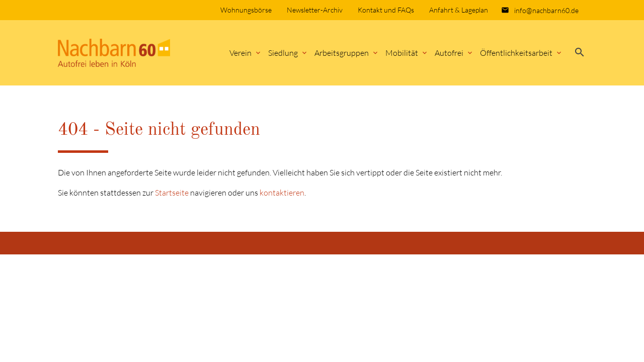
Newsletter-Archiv (315, 10)
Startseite (172, 193)
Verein (240, 53)
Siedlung (283, 53)
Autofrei (449, 53)
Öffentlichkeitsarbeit (516, 53)
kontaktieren (282, 193)
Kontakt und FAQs (386, 10)
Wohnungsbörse (246, 10)
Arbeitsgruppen (342, 53)
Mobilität (402, 53)
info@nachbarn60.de (546, 10)
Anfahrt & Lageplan (459, 10)
